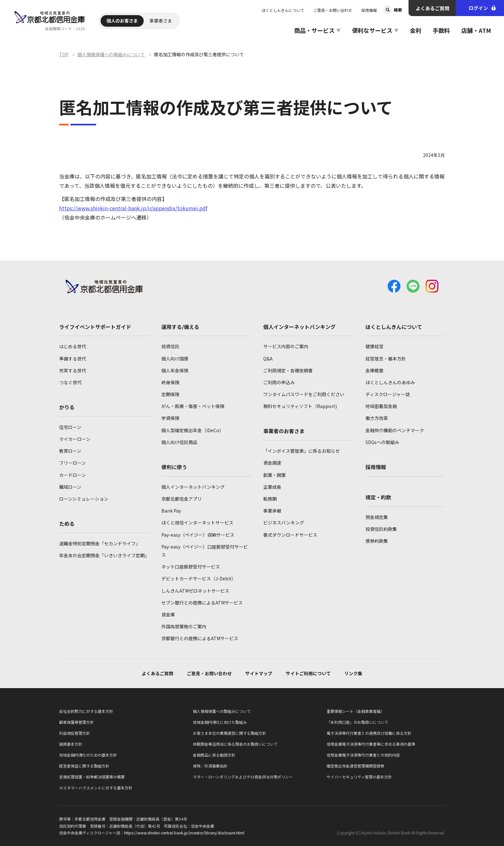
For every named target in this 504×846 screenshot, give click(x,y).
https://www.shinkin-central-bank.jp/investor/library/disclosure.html (184, 833)
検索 (398, 10)
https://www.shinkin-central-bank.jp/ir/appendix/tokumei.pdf (133, 208)
